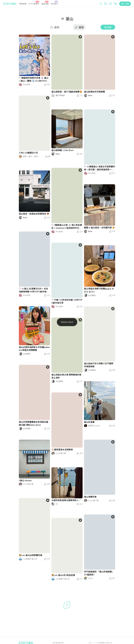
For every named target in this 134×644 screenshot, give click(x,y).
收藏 (108, 27)
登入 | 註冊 (125, 4)
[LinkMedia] (34, 55)
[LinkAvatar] (20, 85)
